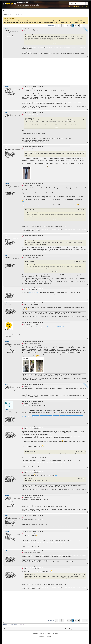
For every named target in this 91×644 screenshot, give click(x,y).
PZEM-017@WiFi (64, 415)
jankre (6, 146)
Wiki (83, 6)
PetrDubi (6, 515)
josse (6, 112)
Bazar (78, 6)
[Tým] (71, 629)
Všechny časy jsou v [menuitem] (80, 629)
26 (78, 25)
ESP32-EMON (56, 415)
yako (6, 331)
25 (76, 25)
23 (70, 25)
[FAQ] (67, 629)
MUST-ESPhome (36, 415)
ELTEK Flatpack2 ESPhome (46, 415)
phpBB (41, 633)
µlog (87, 6)
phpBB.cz (49, 636)
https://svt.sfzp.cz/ (34, 292)
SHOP (73, 6)
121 (84, 25)
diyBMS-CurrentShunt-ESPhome (76, 415)
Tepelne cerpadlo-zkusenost (14, 15)
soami (6, 235)
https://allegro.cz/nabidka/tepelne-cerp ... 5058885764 (50, 327)
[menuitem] (29, 11)
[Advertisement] (45, 71)
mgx (27, 35)
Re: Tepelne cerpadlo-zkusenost (34, 29)
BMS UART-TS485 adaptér (28, 416)
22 (68, 25)
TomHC (6, 410)
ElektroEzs (7, 86)
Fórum (69, 6)
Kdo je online (7, 623)
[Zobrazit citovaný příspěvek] (32, 35)
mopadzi (6, 29)
